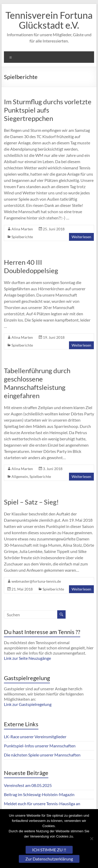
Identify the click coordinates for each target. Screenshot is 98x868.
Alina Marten (22, 229)
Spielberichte (22, 237)
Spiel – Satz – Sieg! (31, 502)
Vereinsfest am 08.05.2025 (28, 785)
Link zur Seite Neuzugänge (27, 658)
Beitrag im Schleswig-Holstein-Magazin (39, 794)
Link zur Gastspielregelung (28, 704)
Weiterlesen (81, 237)
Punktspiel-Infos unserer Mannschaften (40, 746)
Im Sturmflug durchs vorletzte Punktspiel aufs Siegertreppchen (48, 110)
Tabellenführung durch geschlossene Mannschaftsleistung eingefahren (37, 383)
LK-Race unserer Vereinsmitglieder (35, 737)
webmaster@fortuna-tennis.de (36, 581)
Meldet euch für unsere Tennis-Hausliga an (42, 804)
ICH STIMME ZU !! (49, 850)
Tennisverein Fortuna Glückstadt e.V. (49, 20)
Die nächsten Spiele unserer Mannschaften (42, 755)
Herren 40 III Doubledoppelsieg (31, 266)
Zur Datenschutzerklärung (49, 859)
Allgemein (20, 476)
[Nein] (91, 839)
